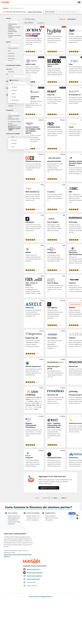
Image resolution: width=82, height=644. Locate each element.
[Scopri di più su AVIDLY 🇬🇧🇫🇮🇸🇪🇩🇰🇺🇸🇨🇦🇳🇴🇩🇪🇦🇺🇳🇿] (34, 40)
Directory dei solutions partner (17, 12)
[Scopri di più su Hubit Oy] (55, 102)
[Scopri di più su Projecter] (34, 460)
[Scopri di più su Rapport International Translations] (34, 431)
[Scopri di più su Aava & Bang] (55, 286)
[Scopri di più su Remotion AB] (55, 400)
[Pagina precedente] (45, 498)
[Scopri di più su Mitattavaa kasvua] (34, 167)
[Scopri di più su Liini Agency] (55, 314)
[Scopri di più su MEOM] (34, 258)
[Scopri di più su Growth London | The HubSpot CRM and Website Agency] (34, 135)
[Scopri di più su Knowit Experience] (34, 371)
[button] (13, 18)
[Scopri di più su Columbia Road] (55, 135)
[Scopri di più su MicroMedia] (55, 343)
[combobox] (19, 76)
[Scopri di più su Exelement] (34, 228)
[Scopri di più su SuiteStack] (55, 258)
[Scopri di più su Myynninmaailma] (55, 167)
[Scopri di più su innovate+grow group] (55, 371)
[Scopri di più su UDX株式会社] (34, 400)
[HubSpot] (5, 2)
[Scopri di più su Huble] (55, 40)
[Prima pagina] (36, 498)
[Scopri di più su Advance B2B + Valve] (55, 70)
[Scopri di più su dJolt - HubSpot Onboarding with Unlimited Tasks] (55, 431)
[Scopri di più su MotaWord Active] (55, 460)
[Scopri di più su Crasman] (55, 198)
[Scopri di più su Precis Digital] (55, 228)
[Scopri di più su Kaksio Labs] (34, 70)
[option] (19, 80)
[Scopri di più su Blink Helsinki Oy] (34, 198)
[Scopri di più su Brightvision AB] (34, 343)
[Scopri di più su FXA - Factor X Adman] (34, 286)
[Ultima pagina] (64, 498)
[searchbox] (69, 12)
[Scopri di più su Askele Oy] (34, 314)
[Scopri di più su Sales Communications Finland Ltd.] (34, 102)
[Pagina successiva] (56, 498)
